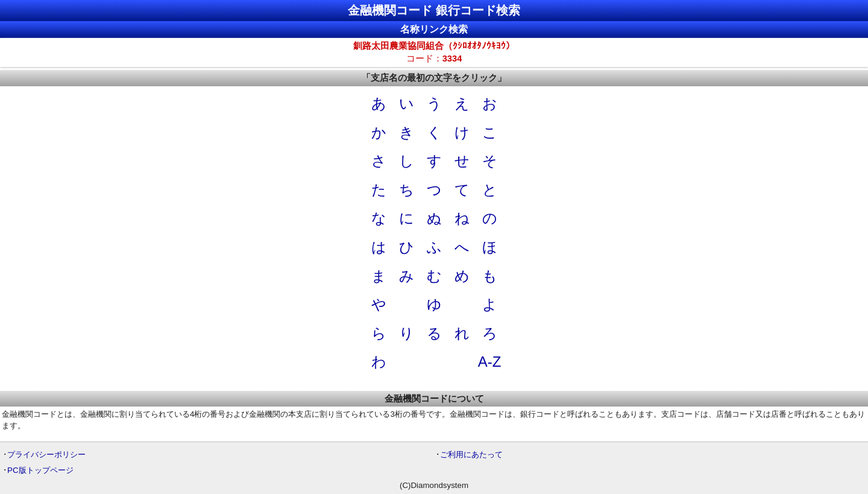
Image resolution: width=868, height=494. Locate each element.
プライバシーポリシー (46, 454)
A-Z (490, 362)
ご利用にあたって (471, 454)
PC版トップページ (40, 470)
